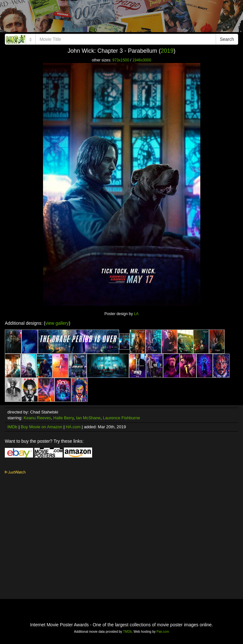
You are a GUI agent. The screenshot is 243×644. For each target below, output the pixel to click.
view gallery (57, 323)
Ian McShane (88, 418)
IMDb (12, 427)
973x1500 (121, 60)
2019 (167, 51)
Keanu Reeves (37, 418)
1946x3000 (142, 60)
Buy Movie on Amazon (42, 427)
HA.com (73, 427)
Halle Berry (63, 418)
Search (227, 39)
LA (136, 314)
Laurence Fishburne (122, 418)
